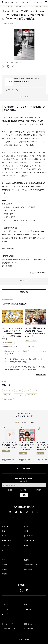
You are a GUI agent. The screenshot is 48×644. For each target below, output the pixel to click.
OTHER (38, 490)
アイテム (5, 609)
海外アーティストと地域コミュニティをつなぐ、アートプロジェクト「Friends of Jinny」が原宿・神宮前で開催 (12, 334)
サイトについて (7, 560)
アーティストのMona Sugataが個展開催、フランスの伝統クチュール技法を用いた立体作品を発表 (25, 368)
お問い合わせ (28, 569)
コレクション (28, 526)
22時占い (39, 2)
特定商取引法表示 (29, 629)
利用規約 (27, 560)
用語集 (26, 545)
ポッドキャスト (29, 541)
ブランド (5, 605)
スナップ (5, 550)
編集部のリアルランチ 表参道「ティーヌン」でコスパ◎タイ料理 (25, 353)
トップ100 (5, 545)
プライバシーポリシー (31, 565)
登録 (24, 495)
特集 (12, 2)
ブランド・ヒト (31, 2)
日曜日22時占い (7, 541)
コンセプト (28, 609)
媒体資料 (5, 569)
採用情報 (5, 565)
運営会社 (5, 574)
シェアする (16, 66)
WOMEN (24, 490)
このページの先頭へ (24, 469)
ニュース (7, 2)
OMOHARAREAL (17, 6)
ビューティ (17, 2)
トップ (3, 6)
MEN (11, 490)
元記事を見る (24, 292)
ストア (24, 2)
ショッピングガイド (8, 624)
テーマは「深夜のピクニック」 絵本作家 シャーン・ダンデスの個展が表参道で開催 (24, 360)
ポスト (9, 6)
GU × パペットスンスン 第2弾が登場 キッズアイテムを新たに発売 (10, 445)
